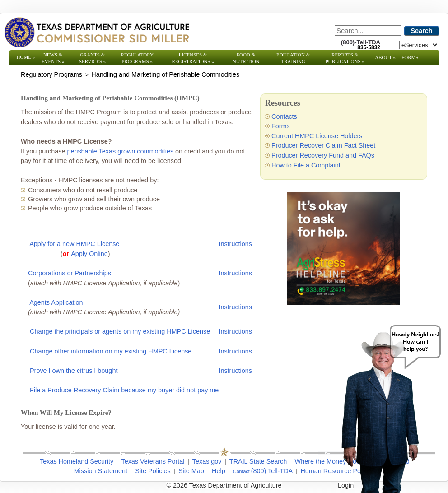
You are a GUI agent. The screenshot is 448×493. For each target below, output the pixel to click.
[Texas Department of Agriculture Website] (96, 32)
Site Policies (153, 471)
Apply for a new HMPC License (74, 244)
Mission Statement (101, 471)
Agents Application (56, 302)
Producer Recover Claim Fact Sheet (323, 145)
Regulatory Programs (137, 58)
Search (422, 31)
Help (219, 471)
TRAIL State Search (258, 461)
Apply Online (89, 254)
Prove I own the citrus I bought (74, 371)
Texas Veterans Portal (153, 461)
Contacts (284, 116)
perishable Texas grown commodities (121, 151)
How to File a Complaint (306, 165)
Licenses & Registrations (193, 58)
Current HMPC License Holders (317, 136)
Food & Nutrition (246, 58)
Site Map (191, 471)
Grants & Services (92, 58)
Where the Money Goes (329, 461)
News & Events (53, 58)
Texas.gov (207, 461)
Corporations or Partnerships (70, 273)
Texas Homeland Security (77, 461)
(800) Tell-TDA (272, 471)
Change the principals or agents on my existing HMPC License (120, 331)
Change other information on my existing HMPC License (111, 351)
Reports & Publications (345, 58)
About (385, 57)
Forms (410, 57)
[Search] (368, 30)
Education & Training (293, 58)
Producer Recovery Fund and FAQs (323, 155)
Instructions (235, 244)
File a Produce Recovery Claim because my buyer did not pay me (124, 390)
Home (26, 57)
